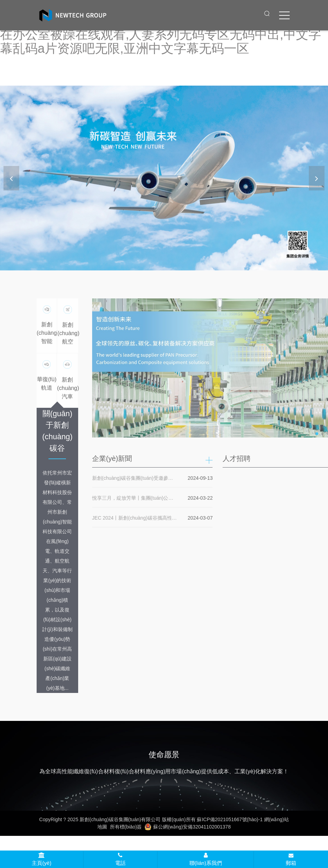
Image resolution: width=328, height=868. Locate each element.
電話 (120, 859)
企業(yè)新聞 (114, 458)
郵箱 (291, 860)
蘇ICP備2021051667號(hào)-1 (230, 819)
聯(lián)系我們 (206, 859)
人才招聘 (239, 458)
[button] (317, 178)
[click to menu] (284, 15)
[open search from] (267, 13)
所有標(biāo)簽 (126, 827)
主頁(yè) (42, 859)
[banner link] (164, 178)
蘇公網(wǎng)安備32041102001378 (188, 827)
